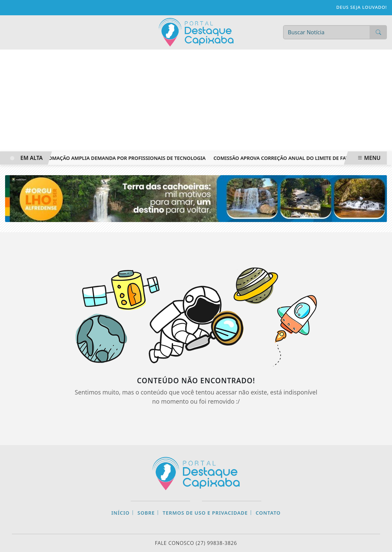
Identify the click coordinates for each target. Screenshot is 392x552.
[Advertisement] (196, 100)
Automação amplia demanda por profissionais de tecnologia (123, 158)
